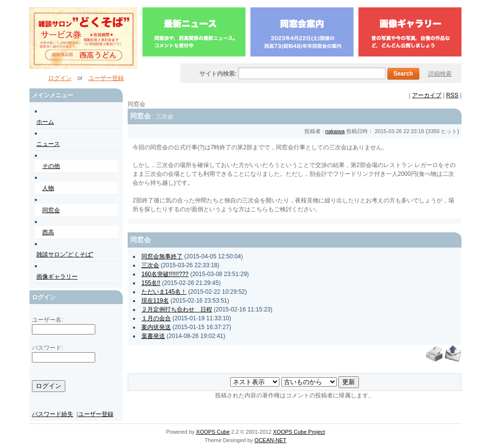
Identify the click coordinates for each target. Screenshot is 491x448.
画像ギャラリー (57, 277)
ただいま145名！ (164, 292)
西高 (48, 232)
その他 (51, 166)
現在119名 (155, 301)
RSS (452, 95)
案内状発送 (156, 327)
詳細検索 (440, 74)
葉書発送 (153, 336)
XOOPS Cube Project (299, 432)
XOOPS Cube (213, 432)
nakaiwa (335, 131)
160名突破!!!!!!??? (165, 274)
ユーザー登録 (106, 78)
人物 (48, 188)
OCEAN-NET (270, 440)
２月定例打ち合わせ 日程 (177, 309)
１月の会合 (156, 318)
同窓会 (51, 210)
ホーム (45, 122)
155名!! (151, 283)
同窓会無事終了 (162, 256)
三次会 (150, 265)
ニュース (48, 144)
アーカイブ (427, 95)
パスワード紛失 (53, 414)
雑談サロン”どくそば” (65, 254)
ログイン (60, 78)
